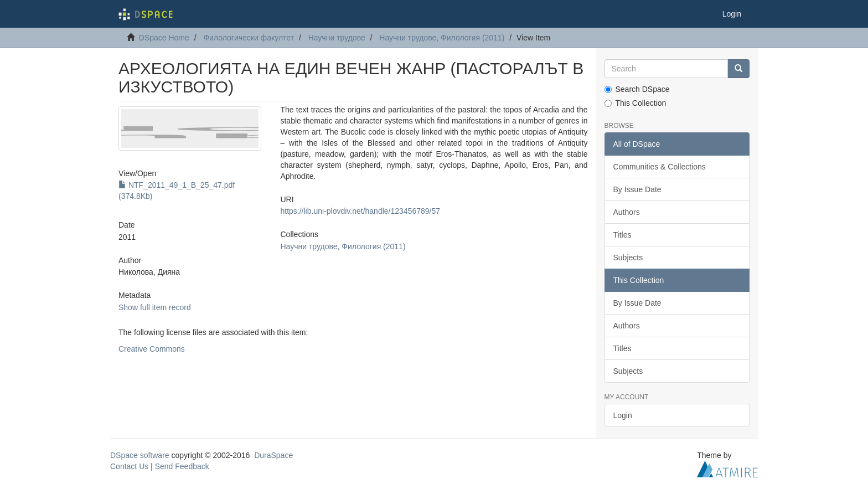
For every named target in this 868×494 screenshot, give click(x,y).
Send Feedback (182, 466)
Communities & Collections (660, 167)
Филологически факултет (249, 38)
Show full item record (155, 307)
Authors (627, 212)
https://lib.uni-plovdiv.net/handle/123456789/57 (360, 211)
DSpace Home (164, 38)
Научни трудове (337, 38)
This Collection (635, 103)
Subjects (628, 258)
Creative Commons (152, 349)
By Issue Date (637, 189)
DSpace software (140, 455)
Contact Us (129, 466)
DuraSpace (273, 455)
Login (623, 415)
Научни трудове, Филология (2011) (442, 38)
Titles (622, 235)
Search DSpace (637, 89)
